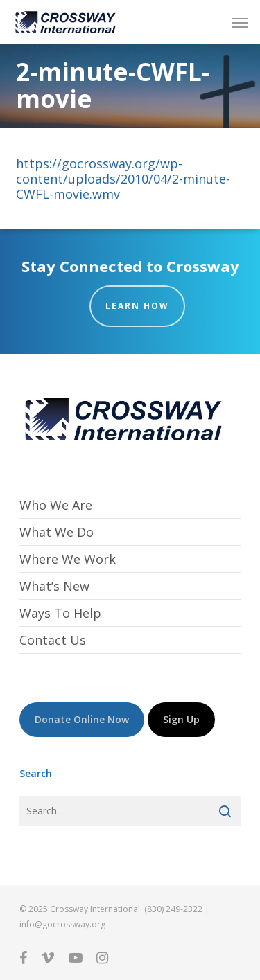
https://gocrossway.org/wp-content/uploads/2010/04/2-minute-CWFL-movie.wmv (123, 179)
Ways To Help (60, 613)
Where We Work (68, 559)
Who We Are (56, 505)
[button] (240, 22)
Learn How (137, 306)
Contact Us (53, 640)
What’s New (54, 586)
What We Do (57, 532)
